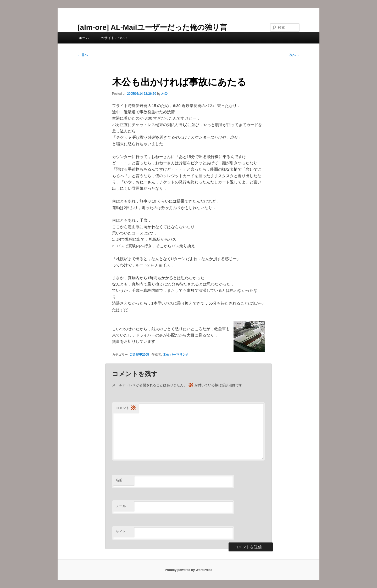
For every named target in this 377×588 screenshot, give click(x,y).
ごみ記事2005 (139, 355)
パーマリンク (179, 355)
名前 (119, 480)
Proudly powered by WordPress (188, 570)
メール (121, 506)
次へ (294, 55)
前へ (83, 55)
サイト (121, 532)
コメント (126, 408)
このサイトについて (113, 38)
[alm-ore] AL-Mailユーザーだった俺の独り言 (152, 27)
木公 (164, 94)
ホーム (84, 38)
